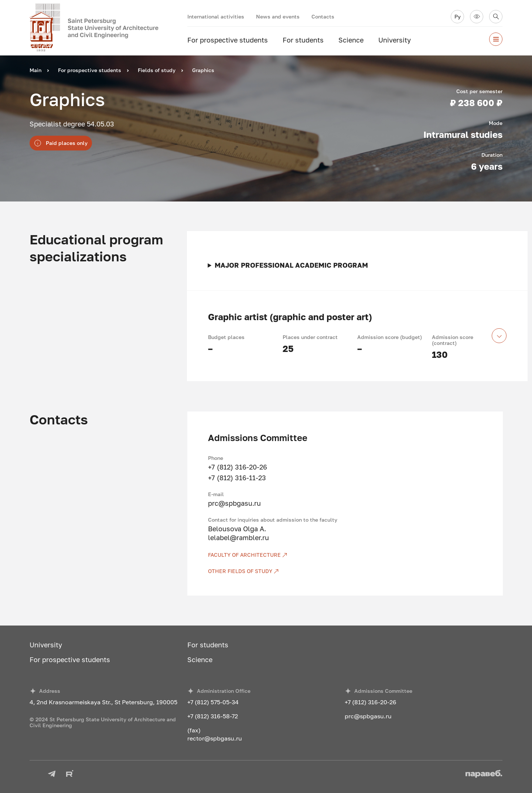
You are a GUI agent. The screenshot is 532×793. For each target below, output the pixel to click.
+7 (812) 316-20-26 (238, 467)
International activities (216, 16)
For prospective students (228, 40)
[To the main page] (108, 28)
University (395, 40)
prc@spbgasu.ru (234, 503)
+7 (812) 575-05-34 (213, 702)
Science (351, 40)
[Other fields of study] (345, 571)
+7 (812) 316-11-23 (237, 478)
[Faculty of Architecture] (345, 555)
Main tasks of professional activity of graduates (357, 265)
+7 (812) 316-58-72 (213, 716)
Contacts (323, 16)
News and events (278, 16)
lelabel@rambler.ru (238, 538)
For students (303, 40)
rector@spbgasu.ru (215, 738)
